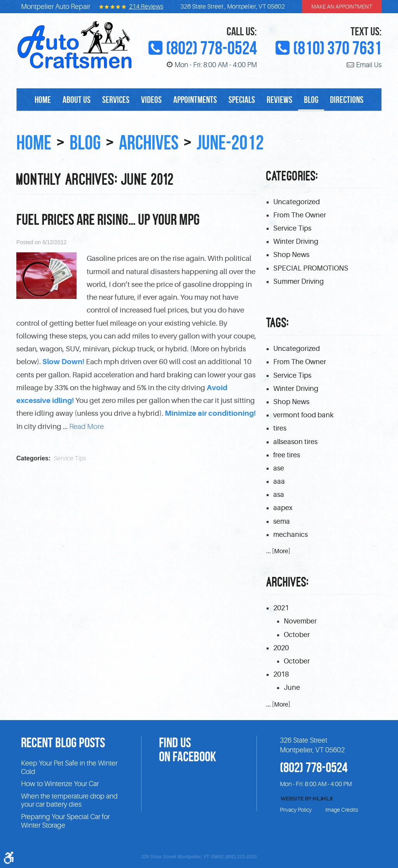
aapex (283, 508)
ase (279, 468)
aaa (279, 481)
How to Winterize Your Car (60, 784)
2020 (281, 648)
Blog (311, 100)
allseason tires (295, 442)
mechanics (291, 535)
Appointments (195, 100)
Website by (306, 799)
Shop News (291, 255)
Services (116, 100)
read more (86, 427)
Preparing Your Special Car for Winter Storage (65, 821)
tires (280, 428)
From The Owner (300, 215)
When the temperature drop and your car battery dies (69, 800)
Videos (151, 100)
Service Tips (70, 458)
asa (279, 495)
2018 (281, 674)
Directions (347, 100)
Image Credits (342, 810)
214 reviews (146, 7)
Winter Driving (296, 241)
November (300, 621)
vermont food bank (303, 415)
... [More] (278, 551)
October (297, 635)
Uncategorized (297, 202)
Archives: (288, 582)
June (292, 687)
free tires (287, 455)
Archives (149, 142)
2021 (281, 608)
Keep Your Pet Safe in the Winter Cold (69, 767)
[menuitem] (43, 100)
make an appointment (342, 7)
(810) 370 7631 (337, 48)
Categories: (292, 176)
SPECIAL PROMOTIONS (311, 268)
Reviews (279, 100)
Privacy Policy (296, 810)
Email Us (369, 65)
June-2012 (230, 142)
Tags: (278, 323)
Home (43, 100)
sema (282, 521)
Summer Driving (298, 281)
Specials (242, 100)
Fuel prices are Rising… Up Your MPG (108, 219)
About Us (77, 100)
